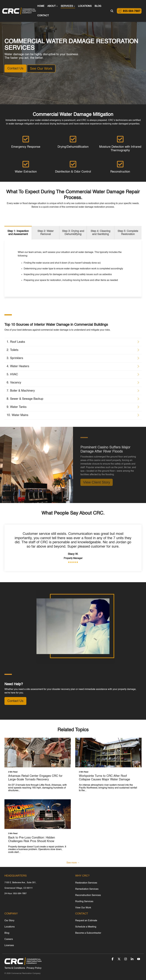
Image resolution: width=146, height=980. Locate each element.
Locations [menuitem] (10, 927)
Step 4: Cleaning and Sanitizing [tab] (100, 233)
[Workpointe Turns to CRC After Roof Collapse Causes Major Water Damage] (108, 753)
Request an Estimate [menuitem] (86, 921)
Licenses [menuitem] (9, 946)
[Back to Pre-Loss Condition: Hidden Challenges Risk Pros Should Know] (38, 814)
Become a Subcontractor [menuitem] (88, 933)
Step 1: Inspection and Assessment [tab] (18, 233)
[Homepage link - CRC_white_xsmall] (23, 964)
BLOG (98, 6)
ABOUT (53, 6)
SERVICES (68, 6)
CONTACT (43, 16)
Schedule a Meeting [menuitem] (86, 927)
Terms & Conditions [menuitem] (15, 968)
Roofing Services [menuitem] (84, 902)
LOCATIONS (85, 6)
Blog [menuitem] (7, 933)
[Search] (112, 11)
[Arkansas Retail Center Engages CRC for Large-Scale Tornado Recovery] (38, 753)
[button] (113, 960)
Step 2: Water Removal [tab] (46, 233)
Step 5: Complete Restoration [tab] (128, 233)
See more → (73, 863)
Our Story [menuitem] (9, 921)
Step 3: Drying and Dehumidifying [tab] (73, 233)
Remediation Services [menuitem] (87, 889)
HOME (41, 6)
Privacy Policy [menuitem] (34, 968)
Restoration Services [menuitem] (86, 883)
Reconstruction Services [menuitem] (88, 895)
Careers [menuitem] (9, 939)
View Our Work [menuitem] (83, 908)
